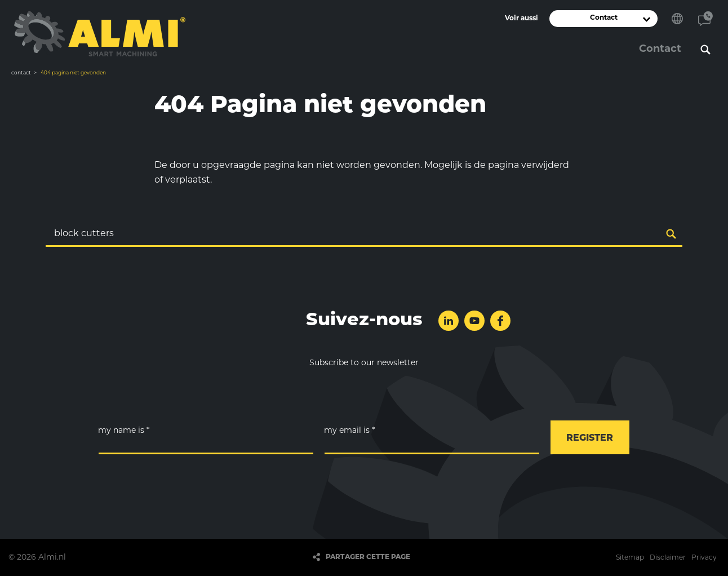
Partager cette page (368, 557)
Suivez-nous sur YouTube (474, 321)
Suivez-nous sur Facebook (500, 321)
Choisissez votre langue (677, 19)
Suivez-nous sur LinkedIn (449, 321)
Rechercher (705, 50)
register (590, 438)
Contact (705, 19)
